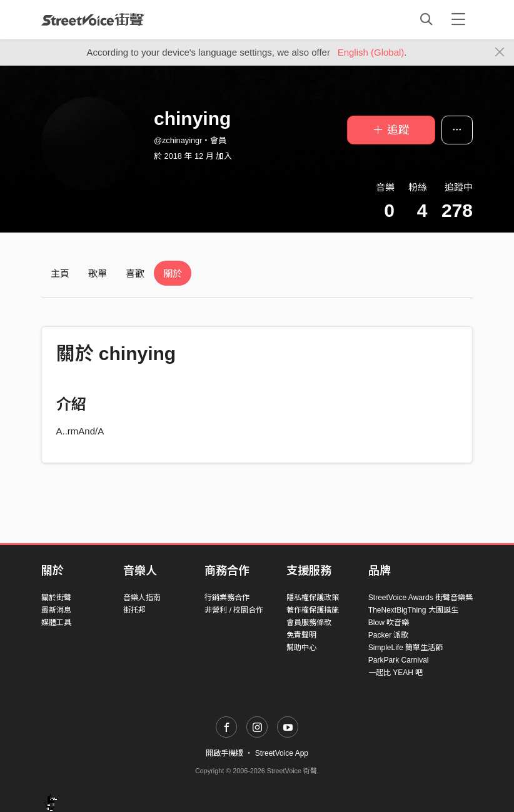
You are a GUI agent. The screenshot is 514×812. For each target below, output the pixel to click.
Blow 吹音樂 (389, 623)
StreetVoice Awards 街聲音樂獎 (421, 598)
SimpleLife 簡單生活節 (406, 648)
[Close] (500, 53)
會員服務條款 (309, 623)
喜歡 (135, 273)
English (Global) (371, 52)
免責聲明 (301, 635)
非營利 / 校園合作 (234, 610)
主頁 (60, 273)
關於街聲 (56, 598)
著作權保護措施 (313, 610)
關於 (173, 273)
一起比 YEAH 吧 (396, 673)
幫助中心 (301, 648)
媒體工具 (56, 623)
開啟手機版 (224, 753)
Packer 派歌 (389, 635)
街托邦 (134, 610)
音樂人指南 (142, 598)
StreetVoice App (282, 753)
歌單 (98, 273)
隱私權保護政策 (313, 598)
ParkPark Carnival (399, 660)
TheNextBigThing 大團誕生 (413, 610)
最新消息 (56, 610)
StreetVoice (93, 19)
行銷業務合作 (227, 598)
